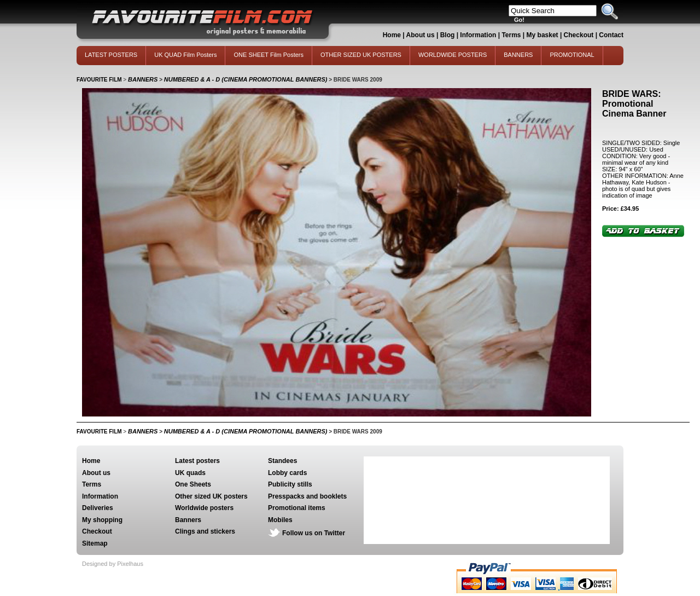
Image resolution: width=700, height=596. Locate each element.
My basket (542, 35)
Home (392, 35)
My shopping (102, 520)
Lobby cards (287, 473)
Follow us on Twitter (314, 533)
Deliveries (98, 508)
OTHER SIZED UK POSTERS (361, 55)
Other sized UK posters (211, 496)
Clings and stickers (205, 531)
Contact (611, 35)
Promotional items (297, 508)
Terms (511, 35)
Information (478, 35)
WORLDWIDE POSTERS (453, 55)
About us (421, 35)
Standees (282, 461)
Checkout (580, 35)
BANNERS (518, 55)
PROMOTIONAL (572, 55)
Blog (448, 35)
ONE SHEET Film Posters (269, 55)
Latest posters (197, 461)
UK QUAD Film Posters (185, 55)
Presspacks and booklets (307, 496)
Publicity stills (290, 484)
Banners (188, 520)
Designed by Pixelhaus (113, 564)
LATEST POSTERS (111, 55)
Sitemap (95, 543)
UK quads (190, 473)
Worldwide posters (204, 508)
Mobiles (280, 520)
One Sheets (193, 484)
